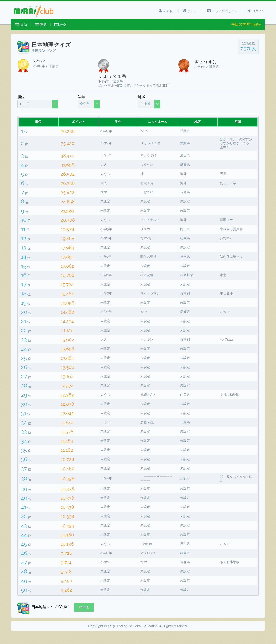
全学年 (85, 104)
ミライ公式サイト (222, 11)
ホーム (190, 11)
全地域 (145, 104)
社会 (60, 25)
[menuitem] (21, 25)
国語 (21, 25)
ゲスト (166, 11)
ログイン (256, 11)
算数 (41, 25)
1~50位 (25, 104)
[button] (84, 619)
